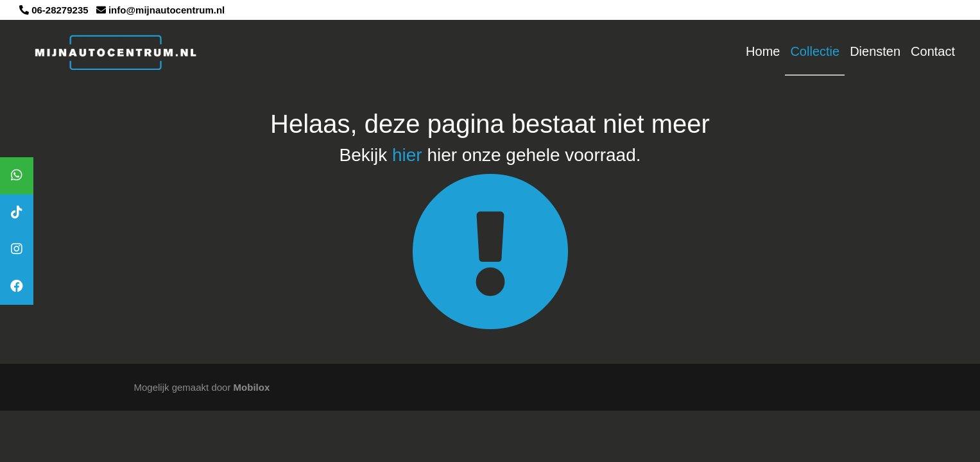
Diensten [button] (875, 51)
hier (407, 155)
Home (763, 51)
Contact (933, 51)
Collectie (815, 51)
